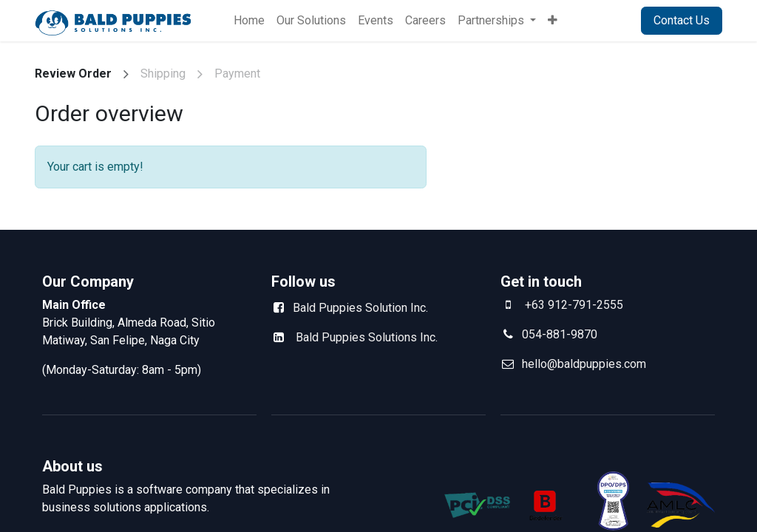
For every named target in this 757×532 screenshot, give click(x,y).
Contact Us (682, 20)
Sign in (605, 20)
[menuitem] (249, 21)
